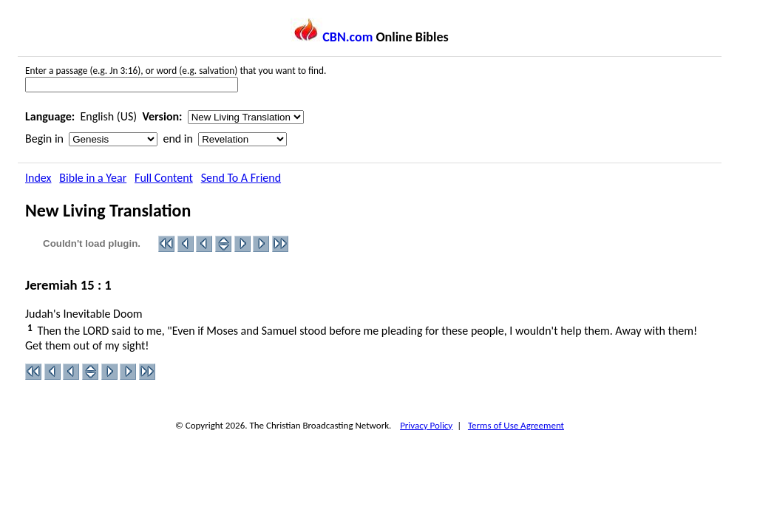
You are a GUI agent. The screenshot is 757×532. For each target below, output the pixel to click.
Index (38, 178)
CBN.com (332, 37)
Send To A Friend (241, 178)
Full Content (164, 178)
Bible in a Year (93, 178)
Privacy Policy (426, 425)
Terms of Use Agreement (516, 425)
